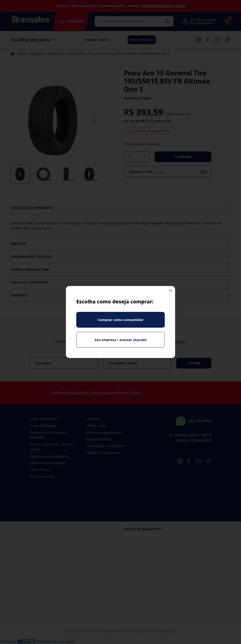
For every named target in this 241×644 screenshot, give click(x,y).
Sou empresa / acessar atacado (120, 340)
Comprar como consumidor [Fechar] (121, 320)
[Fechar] (171, 291)
